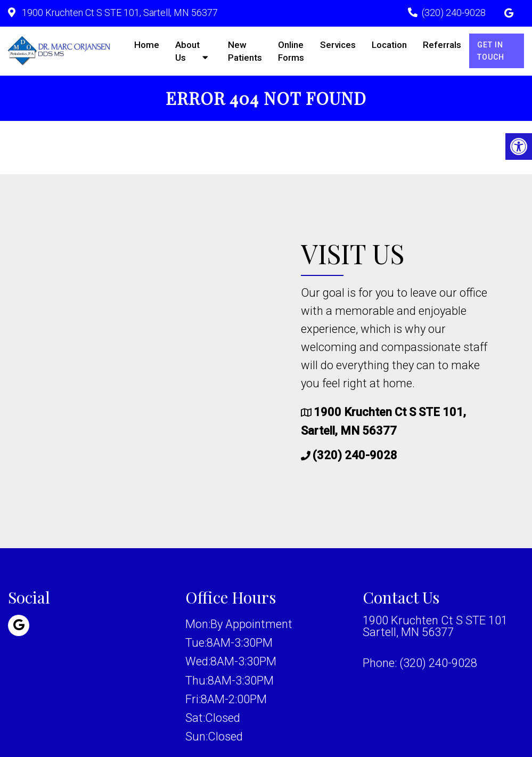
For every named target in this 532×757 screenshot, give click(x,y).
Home (147, 45)
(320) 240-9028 (454, 13)
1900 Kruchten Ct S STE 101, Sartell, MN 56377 (119, 13)
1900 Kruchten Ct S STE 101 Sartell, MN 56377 (435, 626)
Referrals (442, 45)
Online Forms (291, 51)
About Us (187, 51)
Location (389, 45)
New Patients (245, 51)
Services (338, 45)
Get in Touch (491, 51)
